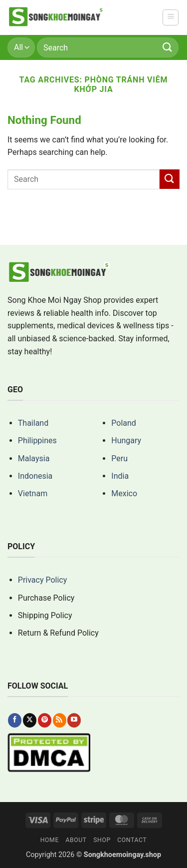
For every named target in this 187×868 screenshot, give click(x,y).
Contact (132, 840)
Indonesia (35, 476)
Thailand (33, 423)
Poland (124, 423)
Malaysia (34, 458)
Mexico (124, 493)
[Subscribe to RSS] (60, 720)
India (120, 476)
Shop (102, 840)
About (76, 840)
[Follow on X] (30, 720)
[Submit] (168, 47)
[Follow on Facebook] (15, 720)
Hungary (126, 440)
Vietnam (33, 493)
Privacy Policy (43, 580)
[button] (171, 17)
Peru (119, 458)
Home (50, 840)
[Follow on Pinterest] (45, 720)
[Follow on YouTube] (74, 720)
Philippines (37, 440)
